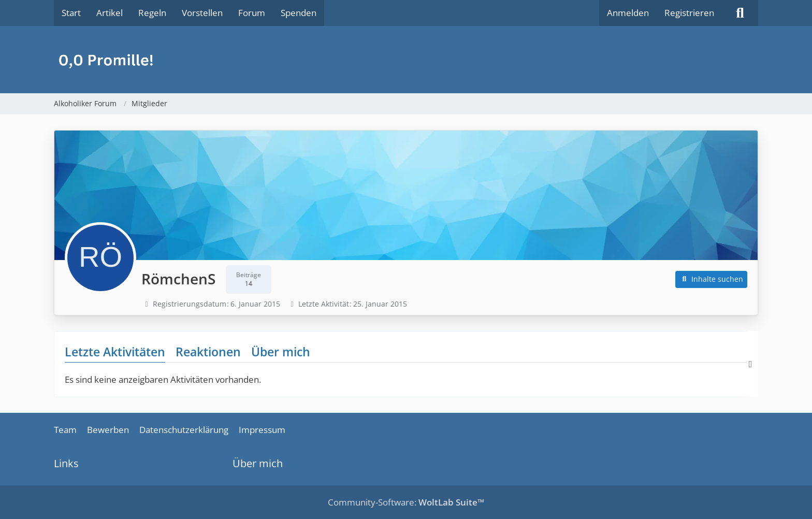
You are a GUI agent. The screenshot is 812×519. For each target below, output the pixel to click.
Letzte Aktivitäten (115, 352)
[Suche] (740, 13)
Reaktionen (208, 352)
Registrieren (689, 13)
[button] (712, 279)
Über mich (281, 352)
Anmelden (628, 13)
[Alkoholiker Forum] (406, 60)
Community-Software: (406, 502)
